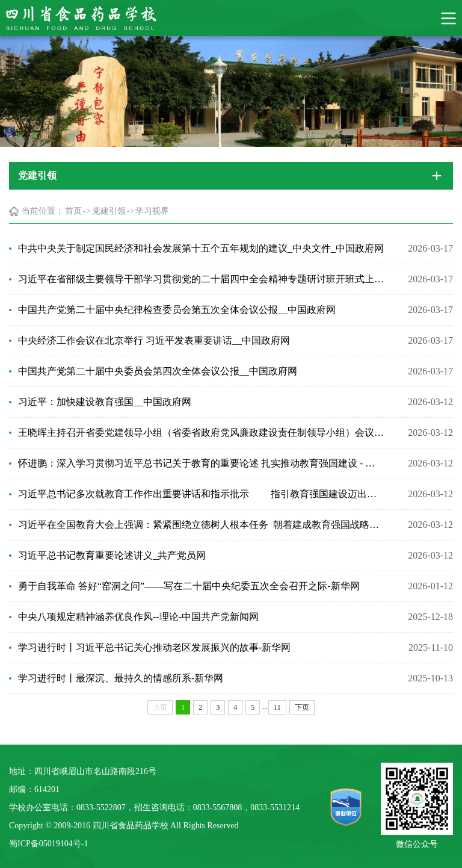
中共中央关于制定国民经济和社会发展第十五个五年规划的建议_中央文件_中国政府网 (201, 248)
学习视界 (152, 211)
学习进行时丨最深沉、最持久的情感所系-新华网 (121, 678)
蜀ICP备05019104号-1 (48, 844)
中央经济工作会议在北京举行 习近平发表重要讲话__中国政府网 (154, 340)
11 (277, 707)
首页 (73, 211)
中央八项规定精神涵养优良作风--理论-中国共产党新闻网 (138, 617)
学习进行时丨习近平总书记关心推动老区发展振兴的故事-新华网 (154, 647)
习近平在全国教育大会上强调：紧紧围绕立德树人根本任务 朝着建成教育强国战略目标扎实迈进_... (201, 525)
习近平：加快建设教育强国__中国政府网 (105, 402)
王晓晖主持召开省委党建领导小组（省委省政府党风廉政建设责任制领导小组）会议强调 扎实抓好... (201, 432)
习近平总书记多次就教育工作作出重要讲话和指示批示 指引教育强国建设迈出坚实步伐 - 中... (201, 494)
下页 (302, 707)
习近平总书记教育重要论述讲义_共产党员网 (112, 555)
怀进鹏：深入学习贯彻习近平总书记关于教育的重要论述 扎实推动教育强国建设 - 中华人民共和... (201, 463)
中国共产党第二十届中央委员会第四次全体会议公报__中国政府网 (158, 371)
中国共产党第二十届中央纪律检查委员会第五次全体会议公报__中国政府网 (177, 310)
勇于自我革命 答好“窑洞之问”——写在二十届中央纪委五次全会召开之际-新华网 (189, 586)
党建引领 (109, 211)
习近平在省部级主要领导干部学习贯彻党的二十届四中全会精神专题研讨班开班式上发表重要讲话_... (201, 279)
